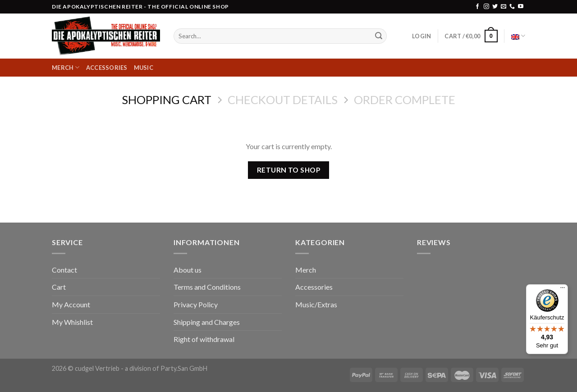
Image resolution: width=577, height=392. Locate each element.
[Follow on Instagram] (486, 7)
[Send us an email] (504, 7)
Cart (59, 287)
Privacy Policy (196, 304)
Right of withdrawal (204, 339)
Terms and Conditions (207, 287)
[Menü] (563, 290)
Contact (64, 270)
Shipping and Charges (207, 322)
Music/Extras (316, 304)
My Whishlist (72, 322)
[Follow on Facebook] (477, 7)
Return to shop (289, 170)
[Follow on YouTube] (521, 7)
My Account (71, 304)
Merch (66, 67)
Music (144, 68)
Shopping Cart (167, 100)
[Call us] (512, 7)
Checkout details (283, 100)
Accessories (107, 68)
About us (188, 270)
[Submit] (379, 36)
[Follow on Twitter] (495, 7)
